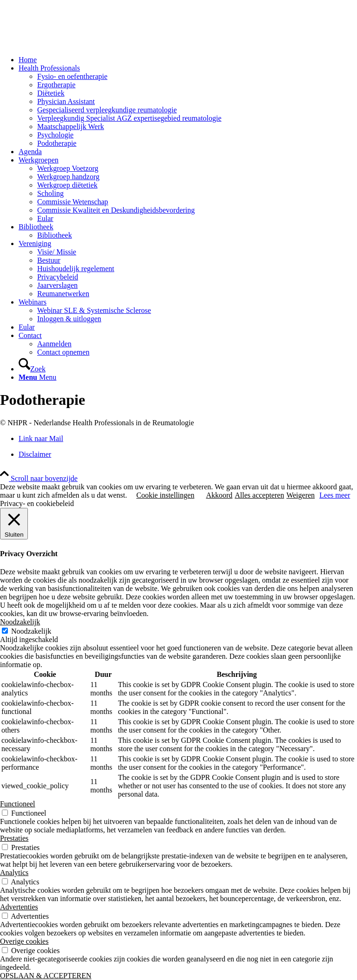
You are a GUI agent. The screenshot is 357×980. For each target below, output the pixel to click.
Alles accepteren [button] (259, 495)
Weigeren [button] (301, 495)
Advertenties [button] (19, 907)
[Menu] (37, 377)
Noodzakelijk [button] (20, 622)
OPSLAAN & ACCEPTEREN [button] (46, 976)
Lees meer (335, 495)
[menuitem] (188, 60)
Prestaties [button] (14, 838)
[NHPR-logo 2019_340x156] (70, 44)
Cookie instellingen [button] (165, 495)
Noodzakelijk (31, 631)
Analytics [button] (14, 873)
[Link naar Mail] (41, 438)
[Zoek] (32, 369)
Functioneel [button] (18, 804)
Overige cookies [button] (24, 941)
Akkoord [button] (219, 495)
